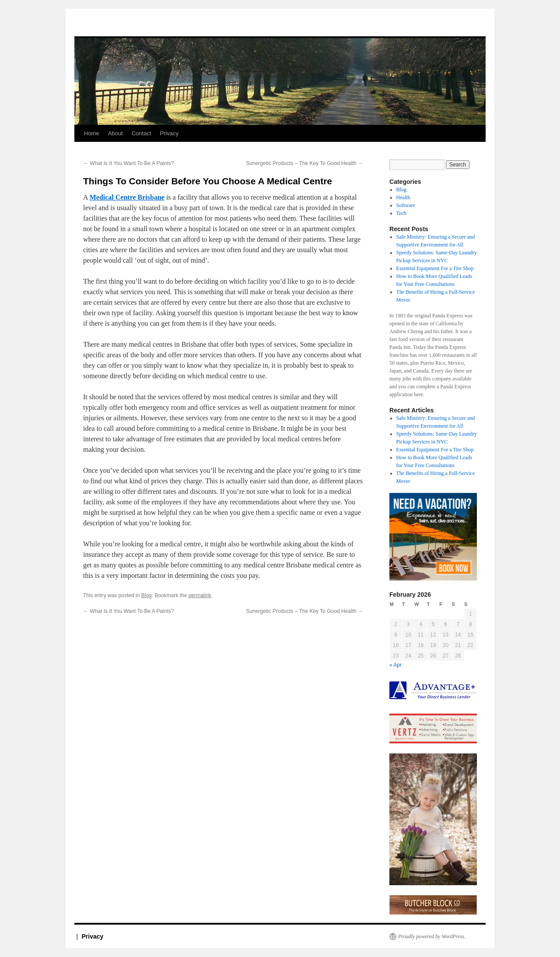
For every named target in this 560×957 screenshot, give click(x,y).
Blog (147, 595)
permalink (200, 595)
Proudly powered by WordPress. (432, 936)
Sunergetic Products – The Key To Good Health (304, 163)
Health (403, 197)
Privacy (169, 133)
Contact (142, 133)
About (115, 133)
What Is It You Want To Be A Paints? (128, 163)
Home (92, 133)
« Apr (395, 665)
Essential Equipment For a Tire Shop (435, 268)
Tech (401, 213)
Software (406, 205)
